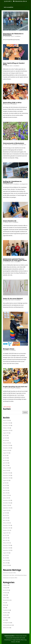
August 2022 (6, 510)
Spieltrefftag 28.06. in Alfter (12, 103)
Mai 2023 (5, 488)
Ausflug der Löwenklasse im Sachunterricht (12, 182)
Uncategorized (22, 145)
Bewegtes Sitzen (9, 349)
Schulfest (5, 615)
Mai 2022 (5, 515)
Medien (5, 605)
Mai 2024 (5, 460)
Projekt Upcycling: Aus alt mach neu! (15, 387)
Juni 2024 (5, 458)
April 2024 (5, 463)
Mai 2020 (5, 558)
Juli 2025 (5, 435)
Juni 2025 (5, 438)
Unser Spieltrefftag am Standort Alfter (14, 64)
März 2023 (5, 493)
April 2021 (5, 538)
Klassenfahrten (6, 600)
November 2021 (7, 528)
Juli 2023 (5, 483)
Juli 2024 (5, 455)
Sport (4, 620)
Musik (4, 608)
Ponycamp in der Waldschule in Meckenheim (13, 34)
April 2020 (5, 560)
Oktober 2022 (6, 505)
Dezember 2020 (7, 545)
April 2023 (5, 490)
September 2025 (7, 430)
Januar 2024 (6, 470)
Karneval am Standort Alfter (9, 573)
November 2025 (7, 425)
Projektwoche (6, 610)
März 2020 (5, 563)
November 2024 (7, 448)
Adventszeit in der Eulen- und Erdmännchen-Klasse (15, 575)
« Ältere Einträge (7, 407)
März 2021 (5, 540)
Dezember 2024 (7, 445)
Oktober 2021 (6, 530)
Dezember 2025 (7, 423)
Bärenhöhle (6, 590)
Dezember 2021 (7, 525)
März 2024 (5, 465)
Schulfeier (5, 613)
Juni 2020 (5, 555)
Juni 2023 (5, 485)
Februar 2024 (6, 468)
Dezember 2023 (7, 473)
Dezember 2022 (7, 500)
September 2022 (7, 508)
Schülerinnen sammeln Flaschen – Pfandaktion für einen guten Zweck (15, 260)
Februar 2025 (6, 443)
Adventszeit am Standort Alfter (10, 578)
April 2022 (5, 518)
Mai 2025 (5, 440)
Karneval (5, 598)
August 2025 (6, 433)
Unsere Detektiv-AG (10, 221)
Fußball (5, 595)
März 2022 (5, 520)
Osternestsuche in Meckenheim (14, 143)
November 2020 (7, 548)
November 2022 (7, 503)
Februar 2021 (6, 543)
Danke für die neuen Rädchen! (13, 299)
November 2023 (7, 475)
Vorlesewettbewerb (8, 625)
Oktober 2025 (6, 428)
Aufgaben (5, 585)
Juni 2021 (5, 535)
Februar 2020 (6, 565)
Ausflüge (5, 588)
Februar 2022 (6, 523)
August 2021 (6, 533)
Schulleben (18, 36)
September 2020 (7, 550)
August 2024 (6, 453)
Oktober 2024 (6, 450)
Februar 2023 (6, 495)
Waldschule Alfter (10, 636)
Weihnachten (6, 628)
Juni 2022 (5, 513)
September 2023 (7, 478)
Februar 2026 (6, 420)
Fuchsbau (5, 593)
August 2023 (6, 480)
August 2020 (6, 553)
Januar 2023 (6, 498)
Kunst (13, 388)
